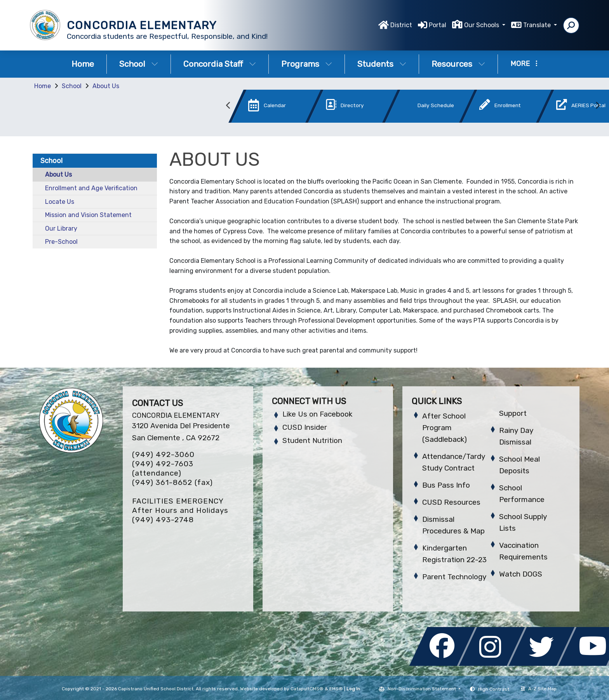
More (524, 64)
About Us (106, 86)
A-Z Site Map (539, 689)
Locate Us (60, 202)
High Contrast (494, 689)
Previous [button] (228, 106)
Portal (438, 25)
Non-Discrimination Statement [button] (422, 689)
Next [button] (597, 106)
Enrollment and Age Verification (91, 188)
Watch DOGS (521, 574)
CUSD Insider (305, 427)
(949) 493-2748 (163, 520)
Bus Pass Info (446, 485)
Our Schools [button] (482, 25)
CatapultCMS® (307, 689)
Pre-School (61, 242)
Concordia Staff (220, 64)
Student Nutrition (312, 440)
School (139, 64)
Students (382, 64)
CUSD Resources (451, 502)
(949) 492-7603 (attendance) (163, 468)
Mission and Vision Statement (88, 215)
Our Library (61, 228)
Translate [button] (538, 25)
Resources (458, 64)
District (401, 25)
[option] (263, 108)
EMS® (336, 689)
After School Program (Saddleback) (445, 428)
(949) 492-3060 (163, 454)
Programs (307, 64)
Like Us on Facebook (317, 414)
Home (83, 64)
